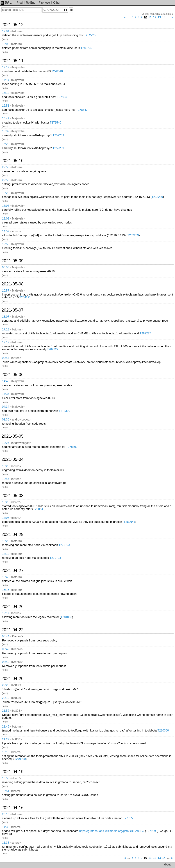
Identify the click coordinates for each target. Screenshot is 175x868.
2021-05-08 (12, 284)
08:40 (6, 662)
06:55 (6, 267)
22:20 (6, 685)
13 (159, 17)
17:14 (6, 80)
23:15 (6, 814)
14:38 (6, 827)
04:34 (6, 407)
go (71, 10)
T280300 (163, 731)
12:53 (6, 244)
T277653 (129, 818)
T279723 (64, 545)
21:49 (6, 727)
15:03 (6, 219)
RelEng (31, 3)
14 (164, 17)
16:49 (6, 118)
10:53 (6, 778)
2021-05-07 (12, 310)
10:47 (6, 479)
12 (155, 17)
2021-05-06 (12, 375)
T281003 (66, 617)
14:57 (6, 231)
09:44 (6, 358)
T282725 (90, 35)
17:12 (6, 93)
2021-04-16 (12, 808)
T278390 (64, 411)
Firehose (44, 3)
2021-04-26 (12, 607)
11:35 (6, 843)
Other (57, 3)
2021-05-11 (12, 61)
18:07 (6, 317)
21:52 (6, 711)
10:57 (6, 291)
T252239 (58, 135)
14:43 (6, 381)
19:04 (6, 31)
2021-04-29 (12, 534)
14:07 (6, 518)
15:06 (6, 206)
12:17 (6, 613)
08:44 (6, 636)
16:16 (6, 590)
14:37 (6, 394)
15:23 (6, 466)
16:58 (6, 106)
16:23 (6, 502)
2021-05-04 (12, 459)
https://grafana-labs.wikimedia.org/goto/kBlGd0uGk (112, 831)
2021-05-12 (12, 25)
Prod (20, 3)
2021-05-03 (12, 496)
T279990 (20, 759)
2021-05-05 (12, 436)
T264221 (25, 297)
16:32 (6, 131)
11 (150, 17)
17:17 (6, 67)
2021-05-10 (12, 161)
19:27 (6, 443)
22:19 (6, 698)
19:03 (6, 44)
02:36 (6, 420)
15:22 (6, 193)
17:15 (6, 329)
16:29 (6, 144)
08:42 (6, 649)
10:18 (6, 752)
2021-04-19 (12, 772)
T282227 (145, 333)
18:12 (6, 554)
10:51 (6, 791)
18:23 (6, 541)
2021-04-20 (12, 679)
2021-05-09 (12, 261)
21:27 (6, 739)
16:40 (6, 577)
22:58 (6, 167)
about (167, 864)
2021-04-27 (12, 571)
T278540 (57, 71)
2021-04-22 (12, 630)
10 (145, 17)
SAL (6, 2)
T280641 (39, 509)
